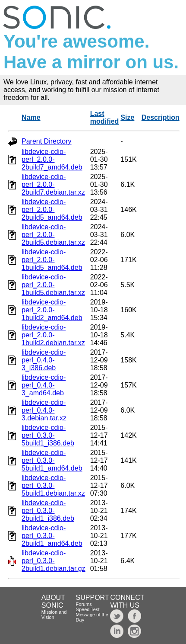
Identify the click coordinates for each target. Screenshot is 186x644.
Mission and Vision (54, 615)
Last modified (105, 117)
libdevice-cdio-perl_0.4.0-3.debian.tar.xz (44, 410)
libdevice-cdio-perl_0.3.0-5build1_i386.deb (48, 435)
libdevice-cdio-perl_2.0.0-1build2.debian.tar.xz (53, 335)
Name (31, 117)
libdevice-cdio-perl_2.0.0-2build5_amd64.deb (52, 210)
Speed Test (88, 609)
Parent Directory (47, 141)
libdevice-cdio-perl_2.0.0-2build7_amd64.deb (52, 159)
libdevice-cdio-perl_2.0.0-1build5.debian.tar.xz (53, 285)
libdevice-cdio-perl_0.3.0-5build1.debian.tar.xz (53, 485)
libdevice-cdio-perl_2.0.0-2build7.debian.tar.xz (53, 184)
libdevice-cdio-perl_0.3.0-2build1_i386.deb (48, 511)
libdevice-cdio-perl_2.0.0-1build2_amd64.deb (52, 310)
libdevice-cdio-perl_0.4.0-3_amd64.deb (44, 385)
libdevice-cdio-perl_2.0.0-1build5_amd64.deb (52, 260)
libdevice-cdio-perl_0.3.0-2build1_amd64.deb (52, 536)
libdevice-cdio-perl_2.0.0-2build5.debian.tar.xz (53, 235)
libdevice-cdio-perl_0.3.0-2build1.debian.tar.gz (54, 561)
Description (161, 117)
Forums (84, 604)
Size (127, 117)
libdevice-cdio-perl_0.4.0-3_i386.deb (44, 360)
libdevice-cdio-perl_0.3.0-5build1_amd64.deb (52, 460)
